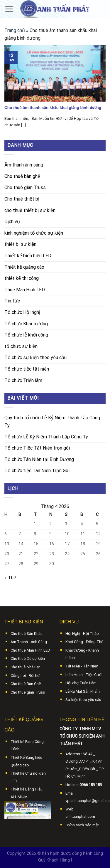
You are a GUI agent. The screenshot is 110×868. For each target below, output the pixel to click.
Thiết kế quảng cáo (24, 267)
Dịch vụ (12, 222)
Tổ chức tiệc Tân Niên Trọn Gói (37, 471)
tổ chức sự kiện (21, 346)
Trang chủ (15, 30)
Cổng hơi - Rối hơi (26, 676)
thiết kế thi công (22, 278)
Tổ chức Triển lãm (23, 380)
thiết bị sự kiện (20, 244)
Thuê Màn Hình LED (25, 290)
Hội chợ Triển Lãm (81, 683)
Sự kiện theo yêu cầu (83, 700)
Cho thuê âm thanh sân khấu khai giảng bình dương (53, 107)
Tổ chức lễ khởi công (26, 335)
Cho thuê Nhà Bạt (25, 667)
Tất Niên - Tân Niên (82, 666)
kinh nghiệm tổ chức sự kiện (34, 233)
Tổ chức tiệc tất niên (27, 369)
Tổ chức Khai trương (26, 324)
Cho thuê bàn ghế (22, 176)
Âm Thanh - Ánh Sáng (29, 642)
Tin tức (12, 301)
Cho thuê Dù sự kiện (28, 658)
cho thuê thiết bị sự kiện (30, 210)
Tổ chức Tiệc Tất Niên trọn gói (37, 448)
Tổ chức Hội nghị (22, 312)
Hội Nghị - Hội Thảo (82, 634)
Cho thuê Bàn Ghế (26, 684)
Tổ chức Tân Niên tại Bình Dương (39, 459)
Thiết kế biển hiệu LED (28, 256)
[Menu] (9, 9)
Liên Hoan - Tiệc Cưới (84, 675)
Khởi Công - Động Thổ (84, 642)
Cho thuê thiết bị (22, 199)
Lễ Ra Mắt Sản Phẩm (83, 691)
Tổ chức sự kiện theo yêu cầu (35, 358)
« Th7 (10, 578)
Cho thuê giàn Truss (25, 187)
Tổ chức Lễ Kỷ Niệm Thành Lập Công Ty (46, 437)
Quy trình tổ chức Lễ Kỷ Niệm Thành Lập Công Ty (52, 422)
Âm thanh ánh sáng (24, 165)
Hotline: (84, 785)
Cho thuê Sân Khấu (27, 634)
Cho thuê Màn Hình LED (30, 650)
